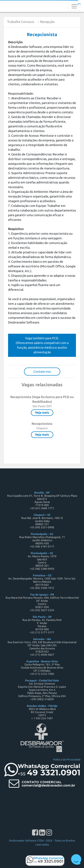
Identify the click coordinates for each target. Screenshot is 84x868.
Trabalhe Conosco (21, 22)
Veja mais (42, 413)
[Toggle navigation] (74, 6)
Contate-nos (42, 372)
